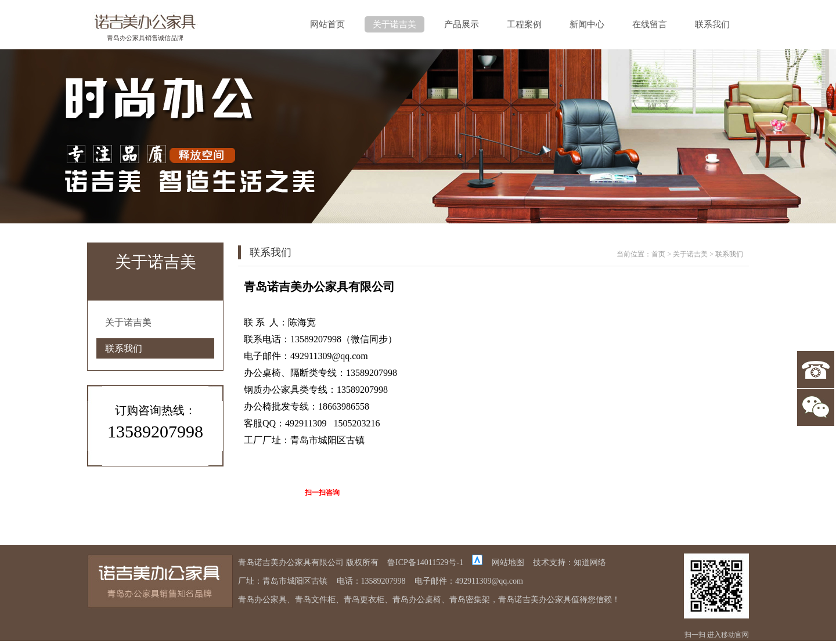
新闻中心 (587, 24)
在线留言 (650, 24)
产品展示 (462, 24)
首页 (658, 254)
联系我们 (712, 24)
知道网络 (590, 562)
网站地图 (508, 562)
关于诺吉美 (394, 24)
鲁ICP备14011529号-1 (425, 562)
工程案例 (524, 24)
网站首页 (327, 24)
